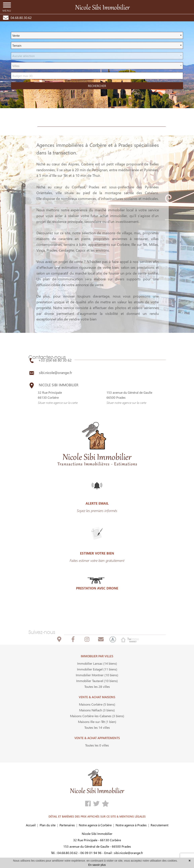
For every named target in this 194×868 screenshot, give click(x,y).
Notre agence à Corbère (95, 825)
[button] (97, 35)
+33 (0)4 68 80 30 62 (50, 360)
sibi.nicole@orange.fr (50, 373)
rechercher (97, 86)
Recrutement (159, 825)
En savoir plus (97, 865)
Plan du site (48, 825)
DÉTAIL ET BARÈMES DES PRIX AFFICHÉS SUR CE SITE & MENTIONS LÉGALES (97, 816)
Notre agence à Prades (131, 825)
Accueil (31, 825)
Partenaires (67, 825)
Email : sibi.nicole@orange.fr (124, 853)
